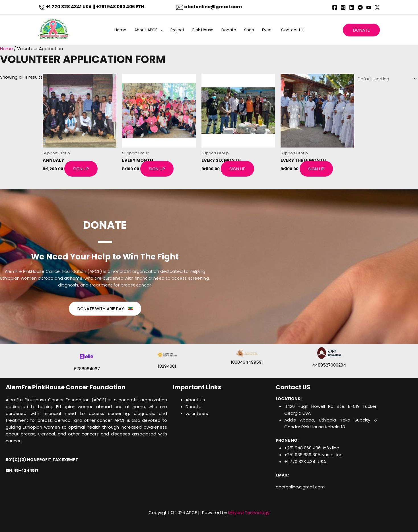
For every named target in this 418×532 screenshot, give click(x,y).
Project (177, 30)
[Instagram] (343, 7)
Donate (229, 30)
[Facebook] (335, 7)
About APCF (148, 30)
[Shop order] (386, 78)
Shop (249, 30)
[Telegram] (360, 7)
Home (120, 30)
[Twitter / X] (377, 7)
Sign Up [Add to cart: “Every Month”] (157, 169)
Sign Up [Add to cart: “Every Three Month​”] (316, 169)
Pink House (203, 30)
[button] (160, 30)
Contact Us (292, 30)
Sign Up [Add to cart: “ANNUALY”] (81, 169)
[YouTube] (369, 7)
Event (268, 30)
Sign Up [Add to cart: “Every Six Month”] (237, 169)
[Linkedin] (352, 7)
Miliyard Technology (249, 512)
